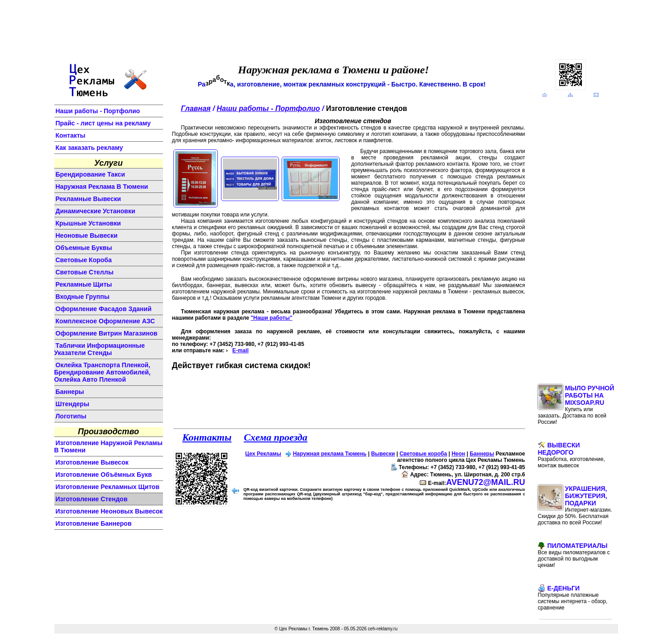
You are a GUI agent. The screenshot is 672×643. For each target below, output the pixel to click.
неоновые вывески (87, 235)
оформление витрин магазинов (107, 333)
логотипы (71, 416)
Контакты (71, 135)
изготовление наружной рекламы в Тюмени (108, 446)
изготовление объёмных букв (104, 475)
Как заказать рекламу (89, 148)
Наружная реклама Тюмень (330, 454)
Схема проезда (275, 437)
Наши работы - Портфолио (98, 111)
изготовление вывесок (92, 462)
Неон (458, 454)
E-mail (240, 350)
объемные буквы (84, 248)
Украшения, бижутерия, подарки (575, 505)
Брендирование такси (91, 174)
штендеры (72, 404)
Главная (196, 108)
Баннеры (482, 454)
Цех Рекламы (263, 454)
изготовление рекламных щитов (108, 487)
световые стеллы (85, 272)
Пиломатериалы (574, 555)
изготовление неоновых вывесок (109, 511)
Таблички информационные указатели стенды (100, 349)
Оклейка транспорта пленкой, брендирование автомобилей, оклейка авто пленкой (103, 372)
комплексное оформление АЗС (106, 321)
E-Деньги (573, 598)
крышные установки (88, 223)
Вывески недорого (572, 455)
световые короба (84, 260)
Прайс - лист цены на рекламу (103, 123)
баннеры (70, 392)
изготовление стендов (92, 499)
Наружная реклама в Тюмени (102, 187)
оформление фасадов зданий (104, 309)
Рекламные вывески (89, 199)
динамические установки (96, 211)
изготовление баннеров (94, 523)
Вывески (383, 454)
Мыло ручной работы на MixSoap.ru (576, 405)
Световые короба (423, 454)
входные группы (83, 297)
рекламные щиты (84, 284)
